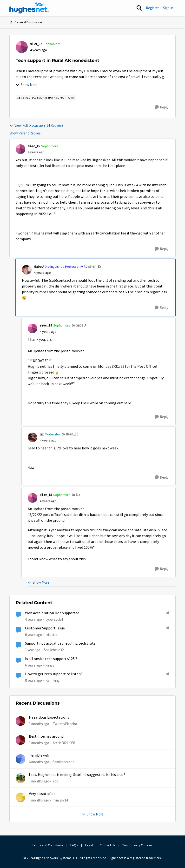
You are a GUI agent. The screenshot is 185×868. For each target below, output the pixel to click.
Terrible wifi (39, 755)
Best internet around (46, 736)
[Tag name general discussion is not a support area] (46, 98)
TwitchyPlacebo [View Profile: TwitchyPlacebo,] (65, 724)
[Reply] (162, 107)
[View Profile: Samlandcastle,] (20, 759)
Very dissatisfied (42, 794)
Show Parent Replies (25, 133)
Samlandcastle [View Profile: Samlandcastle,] (64, 762)
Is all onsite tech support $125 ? (51, 659)
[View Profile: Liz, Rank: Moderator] (33, 437)
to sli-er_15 (92, 266)
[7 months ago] (39, 781)
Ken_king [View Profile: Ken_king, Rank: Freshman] (53, 680)
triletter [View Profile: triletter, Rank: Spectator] (52, 635)
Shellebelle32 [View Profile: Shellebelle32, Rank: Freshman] (54, 650)
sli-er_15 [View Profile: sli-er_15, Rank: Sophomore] (36, 44)
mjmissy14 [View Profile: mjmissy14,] (60, 800)
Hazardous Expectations (49, 717)
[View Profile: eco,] (20, 778)
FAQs (74, 845)
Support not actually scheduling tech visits (60, 643)
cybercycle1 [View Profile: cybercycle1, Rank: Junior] (54, 619)
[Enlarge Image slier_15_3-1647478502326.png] (57, 372)
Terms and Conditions (48, 845)
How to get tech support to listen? (54, 674)
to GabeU (79, 325)
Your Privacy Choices (138, 845)
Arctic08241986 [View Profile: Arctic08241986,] (64, 743)
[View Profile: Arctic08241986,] (20, 740)
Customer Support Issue (45, 628)
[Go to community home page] (29, 8)
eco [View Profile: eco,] (56, 781)
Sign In (168, 8)
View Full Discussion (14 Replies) (36, 125)
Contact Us (108, 845)
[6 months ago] (39, 762)
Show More (27, 85)
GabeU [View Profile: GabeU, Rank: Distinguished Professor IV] (39, 267)
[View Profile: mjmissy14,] (20, 797)
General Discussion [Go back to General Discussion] (26, 22)
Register (152, 8)
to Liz (76, 495)
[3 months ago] (39, 724)
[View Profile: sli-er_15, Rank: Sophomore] (22, 47)
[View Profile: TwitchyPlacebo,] (20, 721)
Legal (89, 845)
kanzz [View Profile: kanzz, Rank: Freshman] (50, 665)
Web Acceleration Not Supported (52, 613)
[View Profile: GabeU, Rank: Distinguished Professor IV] (27, 270)
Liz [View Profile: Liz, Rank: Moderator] (42, 434)
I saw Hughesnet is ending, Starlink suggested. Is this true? (77, 775)
